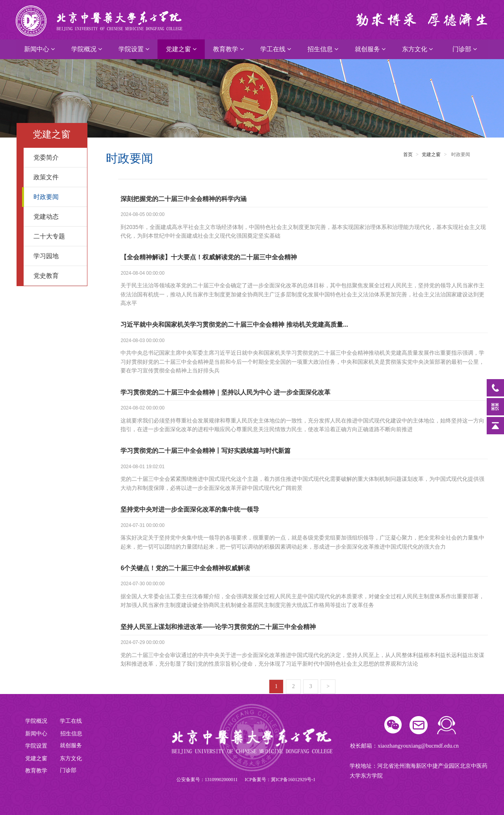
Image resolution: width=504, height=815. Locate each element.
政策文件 (57, 177)
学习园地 (57, 256)
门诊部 (465, 49)
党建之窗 (181, 49)
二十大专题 (57, 236)
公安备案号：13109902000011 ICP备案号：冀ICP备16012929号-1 (246, 780)
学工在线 (276, 49)
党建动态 (57, 217)
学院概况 (87, 49)
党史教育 (57, 276)
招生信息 (323, 49)
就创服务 (370, 49)
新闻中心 (39, 49)
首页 (408, 154)
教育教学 (228, 49)
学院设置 (134, 49)
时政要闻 (57, 197)
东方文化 (417, 49)
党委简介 (57, 157)
